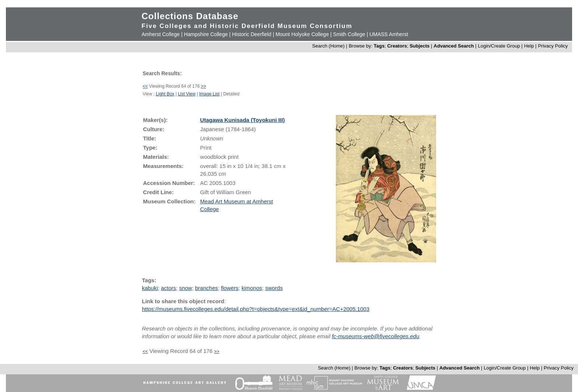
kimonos (252, 288)
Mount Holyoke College (302, 34)
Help (529, 46)
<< (145, 86)
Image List (209, 94)
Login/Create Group (499, 46)
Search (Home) (328, 46)
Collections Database (190, 16)
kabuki (150, 288)
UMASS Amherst (389, 34)
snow (186, 288)
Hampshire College (206, 34)
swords (274, 288)
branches (206, 288)
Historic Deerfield (252, 34)
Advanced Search (454, 46)
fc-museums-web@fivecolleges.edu (375, 336)
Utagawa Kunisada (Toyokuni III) (243, 120)
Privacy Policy (553, 46)
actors (169, 288)
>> (203, 86)
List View (187, 94)
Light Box (165, 94)
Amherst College (161, 34)
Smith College (349, 34)
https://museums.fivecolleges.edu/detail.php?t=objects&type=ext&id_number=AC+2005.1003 (256, 309)
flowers (230, 288)
